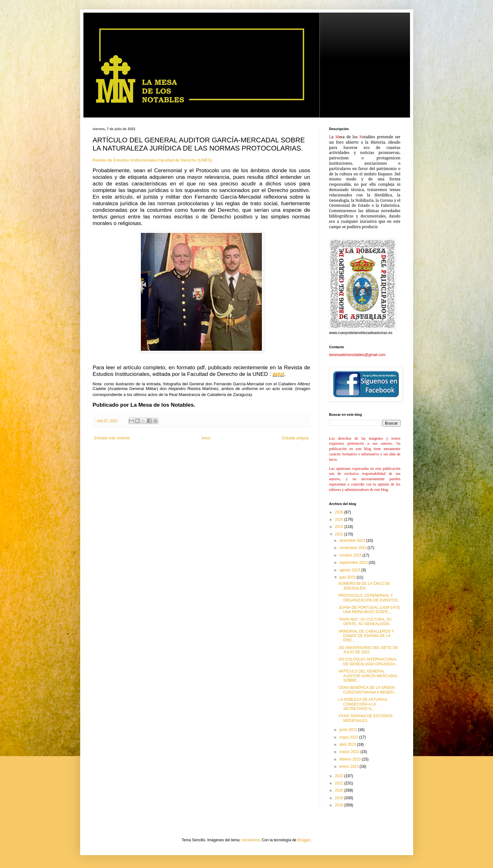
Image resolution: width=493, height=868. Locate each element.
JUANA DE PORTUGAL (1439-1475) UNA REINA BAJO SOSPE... (369, 610)
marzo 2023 (350, 752)
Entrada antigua (295, 438)
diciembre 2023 (353, 541)
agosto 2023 (350, 570)
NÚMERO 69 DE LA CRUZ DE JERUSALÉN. (364, 586)
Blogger (304, 840)
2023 (340, 534)
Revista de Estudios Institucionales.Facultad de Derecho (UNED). (154, 160)
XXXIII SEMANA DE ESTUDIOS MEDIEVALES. (365, 718)
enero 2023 (349, 766)
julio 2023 (348, 577)
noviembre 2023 (353, 548)
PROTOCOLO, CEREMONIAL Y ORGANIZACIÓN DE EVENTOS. (368, 598)
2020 (340, 790)
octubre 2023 (351, 555)
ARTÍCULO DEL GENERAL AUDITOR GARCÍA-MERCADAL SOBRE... (368, 676)
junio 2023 (349, 730)
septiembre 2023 (354, 563)
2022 (340, 776)
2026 (340, 512)
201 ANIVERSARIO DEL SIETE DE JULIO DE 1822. (368, 650)
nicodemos (251, 840)
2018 (340, 805)
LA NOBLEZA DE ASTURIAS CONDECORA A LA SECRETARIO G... (363, 704)
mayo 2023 (349, 737)
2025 (340, 519)
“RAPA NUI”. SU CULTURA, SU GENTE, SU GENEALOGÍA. (365, 622)
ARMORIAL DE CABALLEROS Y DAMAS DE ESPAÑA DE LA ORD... (366, 636)
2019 (340, 798)
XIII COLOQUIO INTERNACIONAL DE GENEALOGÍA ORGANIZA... (368, 662)
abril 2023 (348, 744)
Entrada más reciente (112, 438)
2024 (340, 527)
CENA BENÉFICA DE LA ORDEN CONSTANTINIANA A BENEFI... (368, 690)
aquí (278, 374)
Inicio (206, 438)
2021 (340, 783)
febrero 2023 (350, 759)
